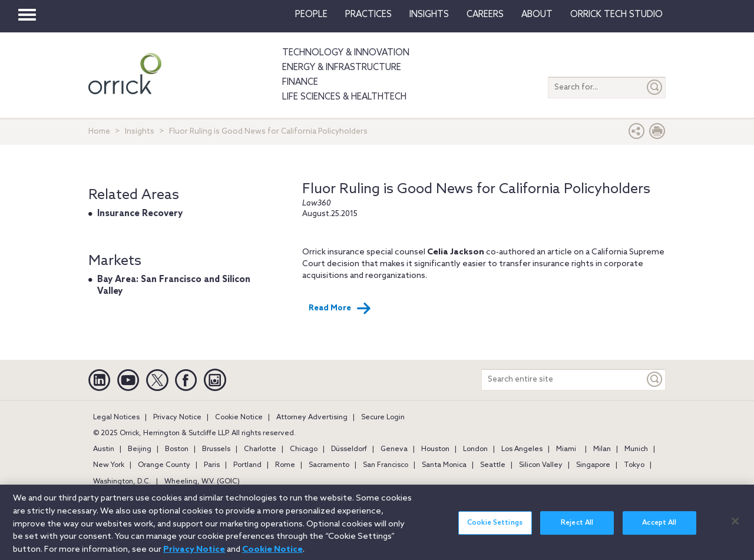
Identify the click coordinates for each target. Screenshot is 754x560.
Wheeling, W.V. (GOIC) (202, 482)
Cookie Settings (495, 528)
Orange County (164, 465)
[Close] (735, 526)
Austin (104, 449)
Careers (485, 15)
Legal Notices (116, 417)
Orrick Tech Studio (616, 15)
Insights (140, 132)
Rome (285, 465)
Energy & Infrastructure (342, 68)
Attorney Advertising (312, 417)
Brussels (216, 449)
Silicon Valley (541, 465)
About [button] (537, 15)
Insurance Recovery (140, 214)
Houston (435, 449)
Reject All (577, 528)
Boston (177, 449)
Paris (212, 465)
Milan (602, 449)
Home (99, 132)
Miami (566, 449)
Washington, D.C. (122, 482)
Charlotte (260, 449)
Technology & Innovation (346, 53)
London (475, 449)
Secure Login (383, 417)
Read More (340, 309)
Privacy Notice (177, 417)
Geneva (394, 449)
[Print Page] (657, 134)
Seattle (493, 465)
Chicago (304, 449)
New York (109, 465)
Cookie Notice (239, 417)
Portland (247, 465)
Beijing (140, 449)
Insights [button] (429, 15)
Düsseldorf (349, 449)
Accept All (659, 528)
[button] (637, 134)
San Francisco (386, 465)
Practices (368, 15)
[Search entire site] (563, 380)
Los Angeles (522, 449)
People (311, 15)
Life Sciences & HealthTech (344, 97)
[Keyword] (655, 380)
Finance (300, 82)
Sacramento (329, 465)
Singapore (593, 465)
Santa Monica (444, 465)
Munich (636, 449)
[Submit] (655, 87)
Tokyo (634, 465)
